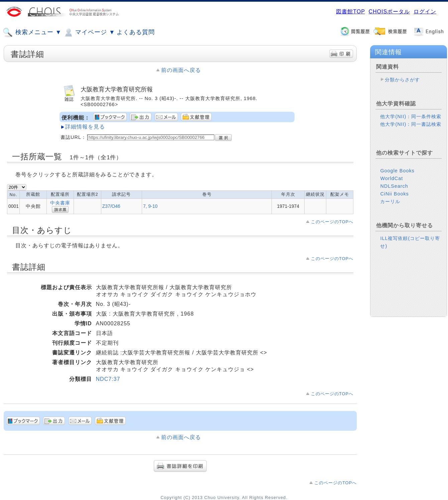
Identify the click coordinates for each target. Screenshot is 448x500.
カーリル (390, 201)
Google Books (397, 171)
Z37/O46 (111, 206)
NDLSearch (394, 186)
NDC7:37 (108, 379)
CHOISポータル (389, 12)
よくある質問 (136, 32)
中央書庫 (60, 203)
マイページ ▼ (89, 32)
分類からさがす (402, 80)
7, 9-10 (150, 206)
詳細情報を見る (85, 127)
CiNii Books (394, 194)
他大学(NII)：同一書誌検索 (411, 124)
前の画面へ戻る (181, 70)
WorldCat (391, 178)
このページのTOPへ (332, 222)
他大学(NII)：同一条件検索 (411, 116)
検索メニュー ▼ (32, 32)
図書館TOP (350, 12)
